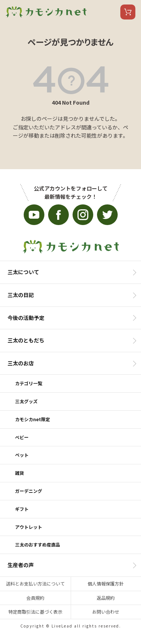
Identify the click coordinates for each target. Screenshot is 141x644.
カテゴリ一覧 (29, 383)
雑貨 (20, 473)
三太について (23, 272)
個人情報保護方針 (106, 583)
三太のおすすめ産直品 (38, 544)
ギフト (22, 509)
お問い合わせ (106, 612)
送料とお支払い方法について (35, 583)
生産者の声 (21, 565)
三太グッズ (26, 401)
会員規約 (35, 598)
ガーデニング (29, 491)
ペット (22, 455)
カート (128, 12)
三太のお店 (21, 363)
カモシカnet (46, 12)
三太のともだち (26, 340)
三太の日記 (21, 295)
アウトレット (29, 527)
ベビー (22, 437)
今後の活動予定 (26, 318)
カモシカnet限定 (33, 419)
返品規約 (106, 598)
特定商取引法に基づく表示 (35, 612)
